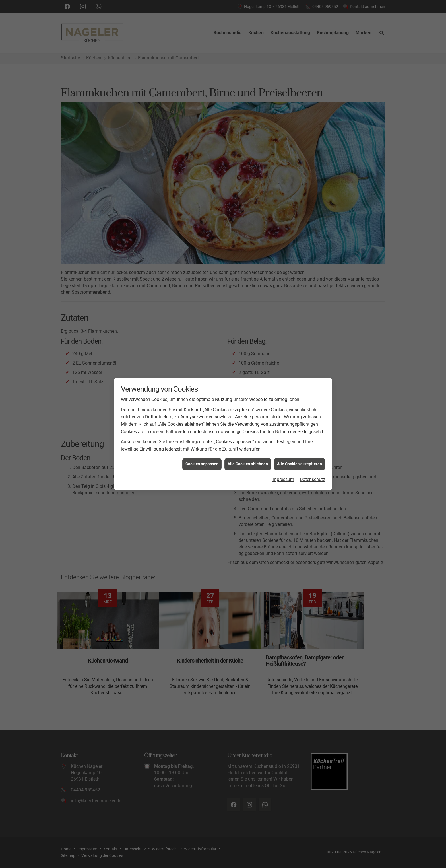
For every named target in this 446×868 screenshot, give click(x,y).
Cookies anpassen (202, 455)
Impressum (283, 471)
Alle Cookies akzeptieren (300, 455)
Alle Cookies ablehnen (248, 455)
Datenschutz (312, 471)
